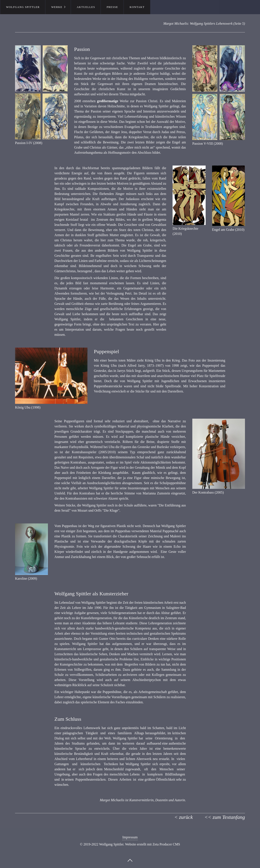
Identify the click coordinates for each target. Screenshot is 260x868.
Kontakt (137, 7)
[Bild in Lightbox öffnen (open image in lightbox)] (41, 92)
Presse (112, 7)
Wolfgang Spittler (23, 7)
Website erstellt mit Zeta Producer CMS (153, 844)
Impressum (130, 837)
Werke (57, 7)
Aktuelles (86, 7)
